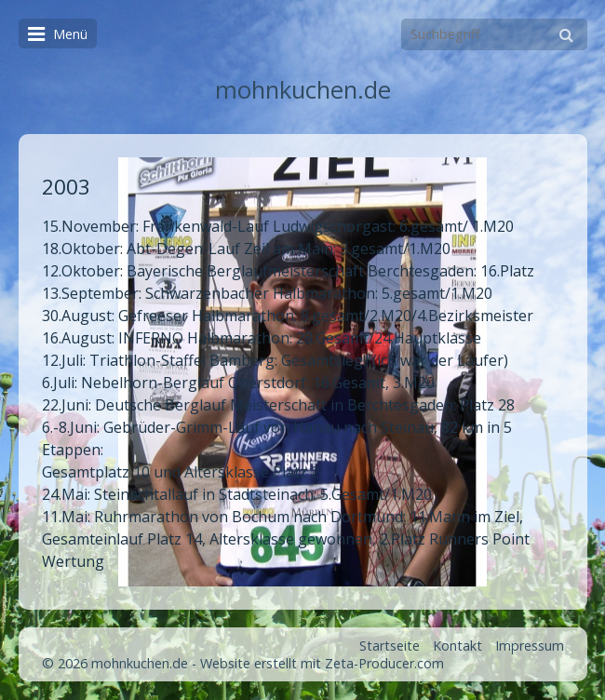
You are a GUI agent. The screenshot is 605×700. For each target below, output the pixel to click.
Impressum (530, 646)
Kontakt (457, 646)
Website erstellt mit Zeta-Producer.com (322, 663)
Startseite (390, 646)
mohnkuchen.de (303, 90)
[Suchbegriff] (494, 34)
